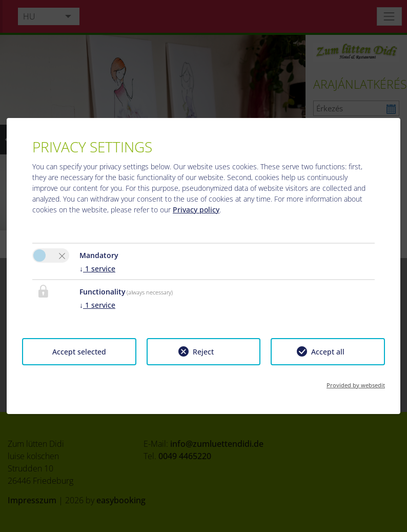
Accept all (328, 352)
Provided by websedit (356, 385)
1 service (97, 269)
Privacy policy (196, 210)
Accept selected (79, 352)
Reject (203, 352)
